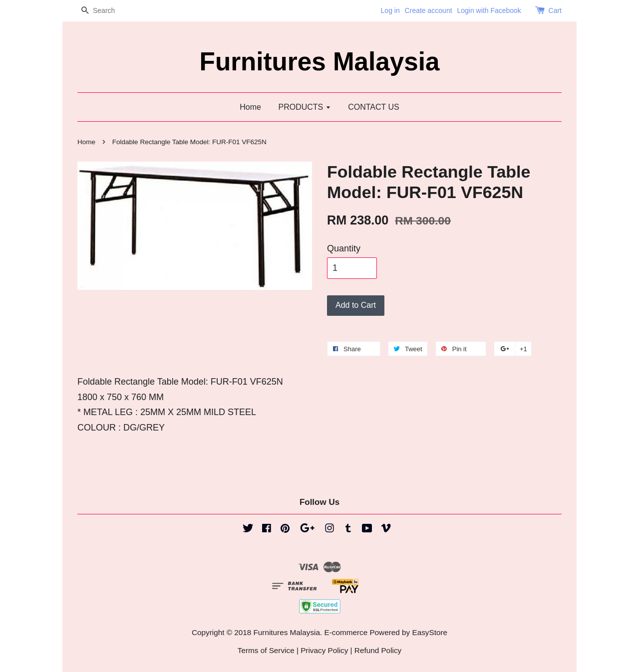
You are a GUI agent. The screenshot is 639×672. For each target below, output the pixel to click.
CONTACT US (374, 107)
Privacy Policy (324, 650)
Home (250, 107)
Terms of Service (266, 650)
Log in (390, 10)
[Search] (107, 11)
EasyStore (430, 632)
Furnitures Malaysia (320, 62)
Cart (555, 10)
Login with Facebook (489, 10)
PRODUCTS (304, 107)
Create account (429, 10)
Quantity (344, 248)
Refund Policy (378, 650)
